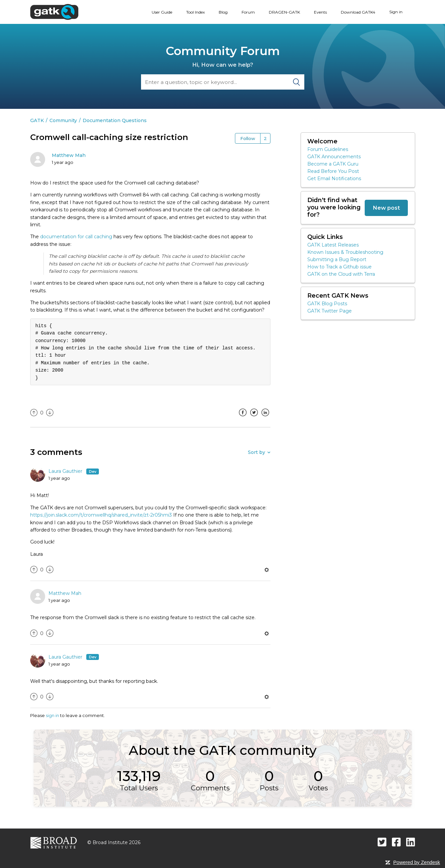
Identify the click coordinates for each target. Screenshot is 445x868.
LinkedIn (265, 417)
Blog (223, 12)
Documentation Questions (115, 120)
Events (320, 12)
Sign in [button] (396, 12)
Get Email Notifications (334, 179)
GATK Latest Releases (333, 245)
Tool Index (195, 12)
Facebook (243, 417)
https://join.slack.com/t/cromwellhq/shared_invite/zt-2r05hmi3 (101, 515)
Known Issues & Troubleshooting (345, 252)
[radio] (34, 413)
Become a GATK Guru (333, 164)
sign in (52, 715)
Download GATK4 (358, 12)
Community (63, 120)
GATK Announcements (334, 157)
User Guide (162, 12)
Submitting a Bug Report (337, 259)
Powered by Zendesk (417, 862)
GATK (37, 120)
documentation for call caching (76, 237)
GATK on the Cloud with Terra (341, 274)
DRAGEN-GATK (284, 12)
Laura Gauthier (66, 471)
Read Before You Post (333, 171)
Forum (248, 12)
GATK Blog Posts (327, 304)
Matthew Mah (69, 155)
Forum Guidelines (328, 149)
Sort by (257, 452)
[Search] (223, 82)
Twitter (254, 417)
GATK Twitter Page (330, 311)
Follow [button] (248, 138)
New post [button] (386, 208)
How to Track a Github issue (339, 267)
